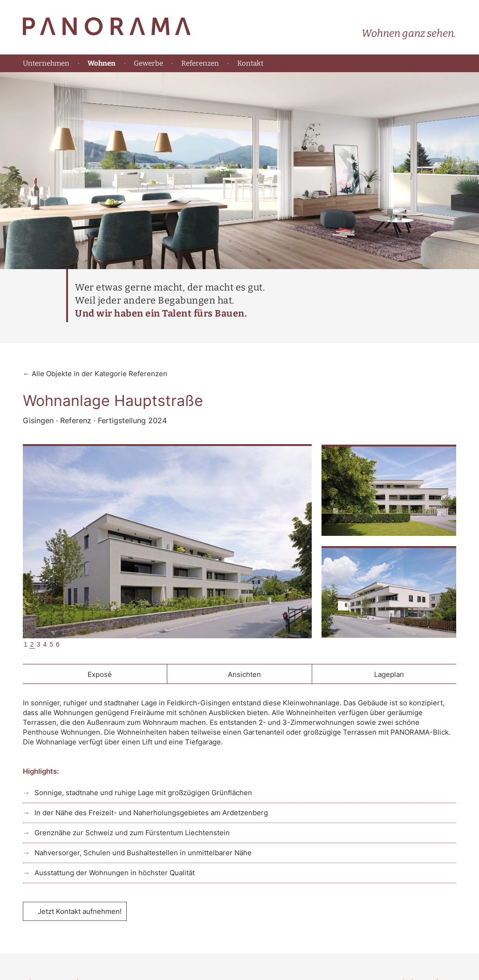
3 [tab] (39, 644)
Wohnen (102, 64)
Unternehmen (46, 63)
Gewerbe (148, 63)
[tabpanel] (167, 542)
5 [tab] (51, 644)
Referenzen (200, 63)
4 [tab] (45, 644)
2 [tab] (32, 644)
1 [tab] (26, 644)
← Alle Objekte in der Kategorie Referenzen (95, 374)
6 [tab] (58, 644)
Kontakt (250, 63)
